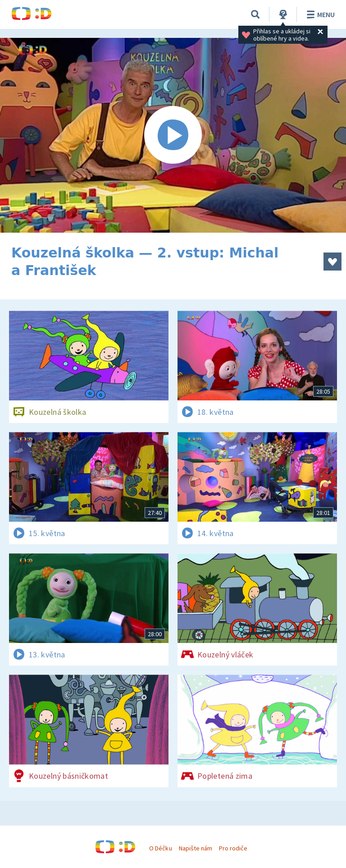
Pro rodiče (233, 848)
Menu (319, 14)
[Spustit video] (173, 135)
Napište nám (196, 848)
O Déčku (160, 848)
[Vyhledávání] (255, 14)
